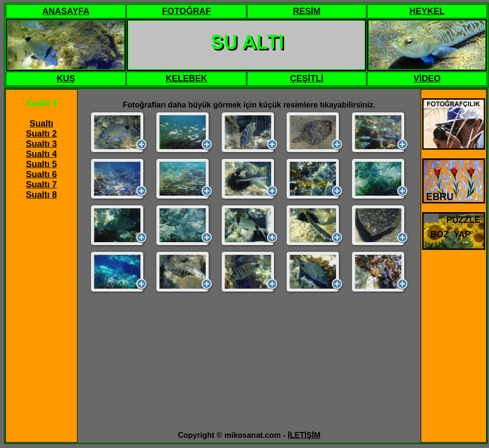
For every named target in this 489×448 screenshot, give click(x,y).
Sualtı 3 (41, 144)
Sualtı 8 (41, 195)
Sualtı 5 (41, 164)
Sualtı (41, 124)
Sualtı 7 (41, 185)
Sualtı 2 (41, 134)
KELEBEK (186, 78)
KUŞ (66, 78)
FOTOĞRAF (187, 11)
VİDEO (427, 78)
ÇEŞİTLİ (307, 78)
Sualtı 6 (41, 174)
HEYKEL (427, 11)
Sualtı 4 (41, 154)
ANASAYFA (66, 11)
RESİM (307, 11)
